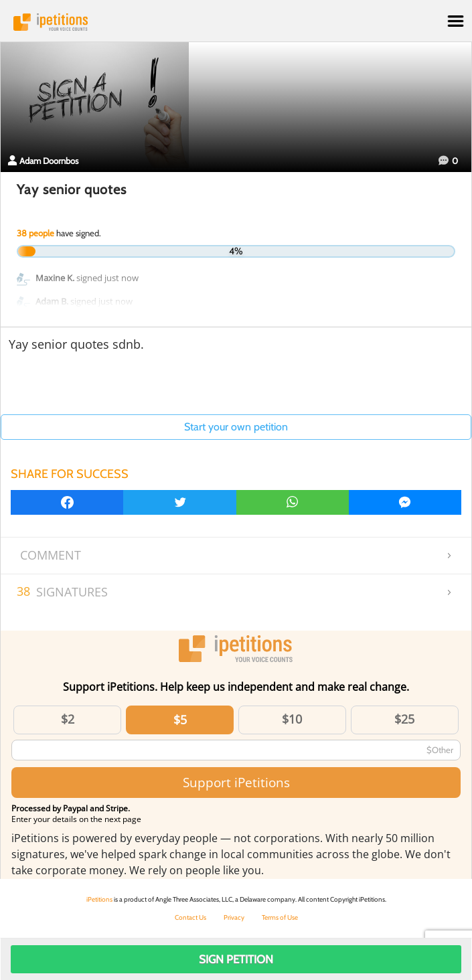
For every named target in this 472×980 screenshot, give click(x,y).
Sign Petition (236, 959)
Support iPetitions (236, 782)
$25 (404, 719)
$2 (68, 719)
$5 (180, 720)
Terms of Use (280, 917)
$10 (292, 719)
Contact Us (190, 917)
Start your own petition (236, 427)
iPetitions (236, 22)
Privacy (234, 917)
